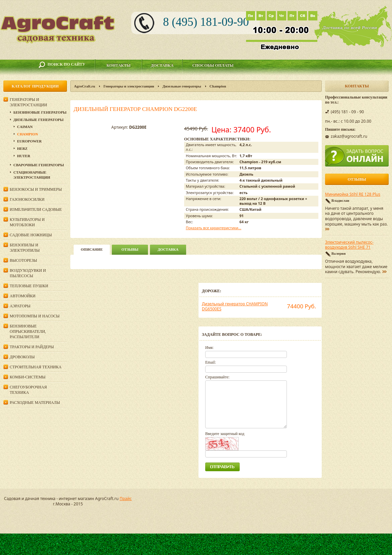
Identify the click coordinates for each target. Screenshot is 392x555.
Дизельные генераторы (182, 86)
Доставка (162, 65)
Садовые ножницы (31, 235)
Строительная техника (36, 367)
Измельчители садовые (36, 209)
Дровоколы (22, 357)
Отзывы (130, 249)
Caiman (25, 127)
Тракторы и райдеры (32, 347)
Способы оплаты (213, 65)
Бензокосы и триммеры (36, 189)
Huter (24, 156)
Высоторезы (23, 260)
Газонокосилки (27, 199)
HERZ (22, 148)
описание (92, 249)
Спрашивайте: (217, 377)
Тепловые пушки (29, 286)
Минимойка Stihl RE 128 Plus (353, 194)
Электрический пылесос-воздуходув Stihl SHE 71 (349, 245)
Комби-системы (28, 377)
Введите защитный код (225, 434)
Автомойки (23, 296)
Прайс (126, 499)
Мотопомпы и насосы (35, 316)
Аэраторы (20, 306)
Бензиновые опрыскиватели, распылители (28, 331)
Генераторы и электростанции (129, 86)
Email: (211, 362)
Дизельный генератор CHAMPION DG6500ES (235, 306)
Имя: (209, 348)
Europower (29, 141)
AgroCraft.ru (85, 86)
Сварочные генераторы (39, 165)
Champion (218, 86)
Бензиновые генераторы (40, 112)
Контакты (119, 65)
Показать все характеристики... (214, 228)
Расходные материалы (35, 403)
